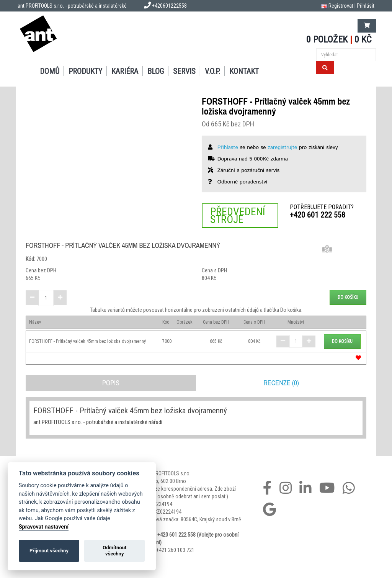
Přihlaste (228, 147)
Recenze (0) (281, 383)
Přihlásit (366, 6)
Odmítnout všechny (114, 551)
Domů (50, 71)
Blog (156, 71)
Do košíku (348, 297)
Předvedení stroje (238, 215)
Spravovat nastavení (44, 527)
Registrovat (341, 6)
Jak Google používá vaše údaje (73, 518)
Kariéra (125, 71)
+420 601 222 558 (318, 215)
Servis (184, 71)
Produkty (85, 71)
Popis (111, 383)
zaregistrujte (282, 147)
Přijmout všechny (49, 551)
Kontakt (244, 71)
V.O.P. (212, 71)
